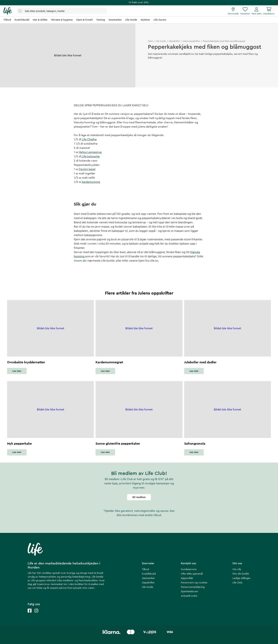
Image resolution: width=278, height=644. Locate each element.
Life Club (237, 583)
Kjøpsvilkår (187, 578)
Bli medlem (139, 497)
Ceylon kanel (87, 169)
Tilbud (145, 569)
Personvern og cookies (194, 583)
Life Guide (161, 41)
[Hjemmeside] (8, 11)
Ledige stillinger (241, 578)
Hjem (150, 41)
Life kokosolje (90, 156)
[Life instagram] (36, 614)
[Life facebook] (30, 614)
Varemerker (148, 578)
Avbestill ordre (189, 596)
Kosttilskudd (149, 574)
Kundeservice (189, 569)
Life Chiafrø (89, 139)
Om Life (237, 569)
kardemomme (91, 182)
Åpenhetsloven (189, 592)
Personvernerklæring (193, 587)
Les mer (17, 371)
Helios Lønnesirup (90, 152)
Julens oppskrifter (191, 41)
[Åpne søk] (62, 11)
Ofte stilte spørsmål (192, 574)
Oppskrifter (174, 41)
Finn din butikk (241, 574)
